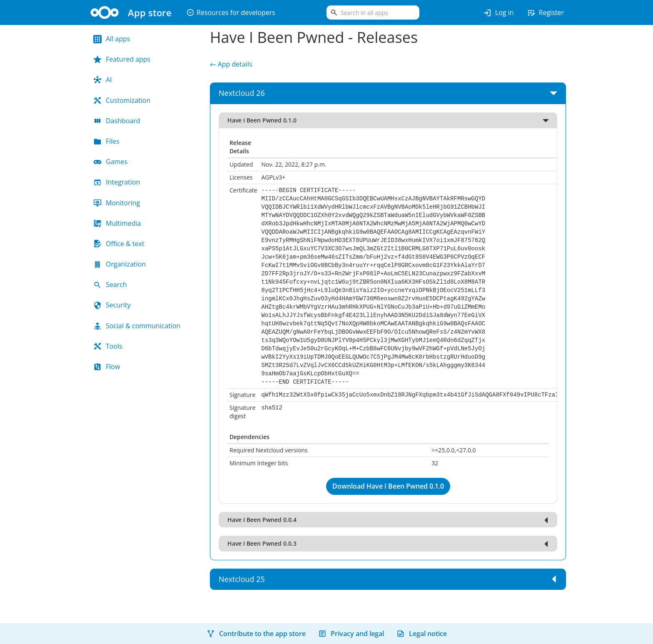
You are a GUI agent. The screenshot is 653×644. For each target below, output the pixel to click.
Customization (122, 100)
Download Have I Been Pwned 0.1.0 (388, 486)
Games (110, 162)
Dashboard (117, 121)
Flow (107, 367)
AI (103, 80)
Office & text (119, 244)
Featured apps (122, 59)
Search (110, 285)
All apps (112, 39)
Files (106, 141)
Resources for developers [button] (231, 12)
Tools (108, 346)
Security (112, 305)
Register (545, 13)
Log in (498, 13)
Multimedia (117, 223)
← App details (231, 64)
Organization (120, 264)
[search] (373, 12)
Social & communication (137, 326)
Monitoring (117, 203)
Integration (117, 182)
